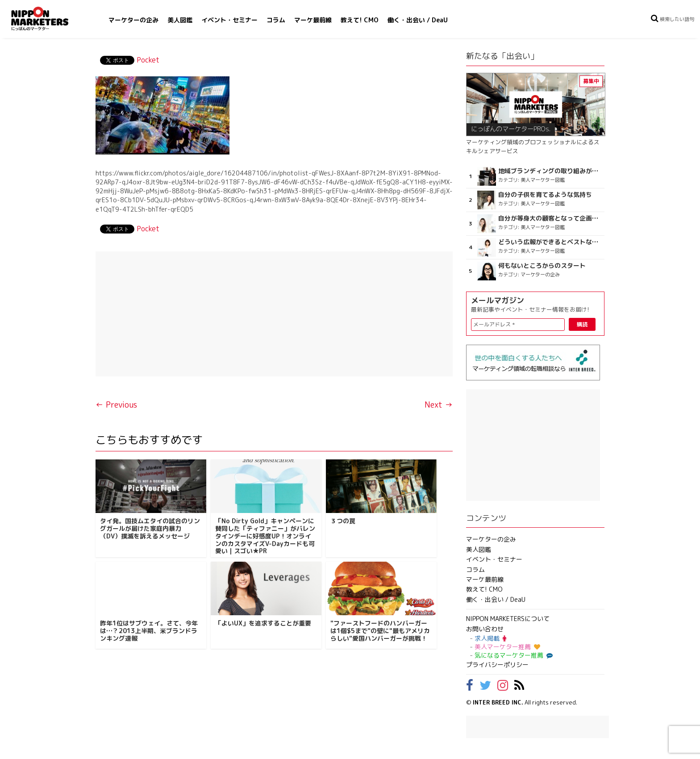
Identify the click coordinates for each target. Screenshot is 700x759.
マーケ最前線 (313, 20)
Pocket (148, 60)
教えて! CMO (360, 20)
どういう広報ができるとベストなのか (550, 242)
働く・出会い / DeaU (418, 20)
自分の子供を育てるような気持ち (545, 195)
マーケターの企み (133, 20)
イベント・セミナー (229, 20)
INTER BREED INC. (498, 702)
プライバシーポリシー (497, 665)
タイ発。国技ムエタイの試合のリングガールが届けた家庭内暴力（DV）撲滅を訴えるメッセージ (150, 528)
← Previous (116, 405)
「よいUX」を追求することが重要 (263, 623)
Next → (439, 405)
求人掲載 (490, 638)
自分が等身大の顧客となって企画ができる (550, 218)
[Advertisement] (274, 314)
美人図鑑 (180, 20)
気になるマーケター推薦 (512, 655)
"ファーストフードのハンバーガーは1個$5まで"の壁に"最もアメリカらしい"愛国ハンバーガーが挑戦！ (380, 631)
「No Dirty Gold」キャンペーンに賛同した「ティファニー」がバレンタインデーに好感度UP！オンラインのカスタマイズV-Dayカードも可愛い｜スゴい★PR (265, 536)
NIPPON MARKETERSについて (508, 619)
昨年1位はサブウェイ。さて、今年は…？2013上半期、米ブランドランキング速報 (149, 631)
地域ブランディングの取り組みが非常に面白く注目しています (550, 171)
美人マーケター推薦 (507, 647)
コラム (276, 20)
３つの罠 (343, 521)
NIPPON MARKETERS (49, 19)
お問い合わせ (485, 629)
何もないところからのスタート (542, 266)
